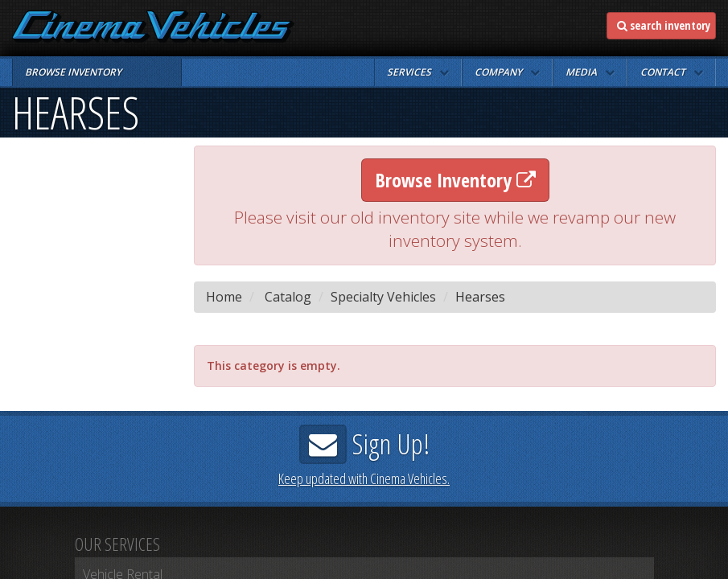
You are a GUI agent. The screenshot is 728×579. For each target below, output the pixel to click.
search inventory (664, 25)
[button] (418, 72)
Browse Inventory (455, 180)
